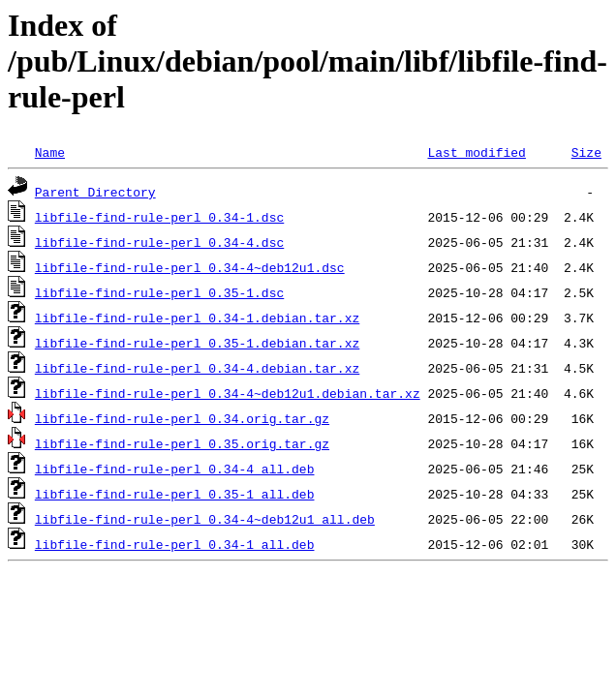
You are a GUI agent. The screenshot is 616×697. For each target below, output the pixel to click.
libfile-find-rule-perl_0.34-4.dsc (159, 242)
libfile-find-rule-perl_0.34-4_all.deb (175, 469)
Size (586, 152)
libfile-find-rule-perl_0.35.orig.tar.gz (182, 443)
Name (50, 152)
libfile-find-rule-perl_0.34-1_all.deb (175, 544)
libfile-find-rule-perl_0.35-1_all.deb (175, 494)
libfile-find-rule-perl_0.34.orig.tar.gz (182, 418)
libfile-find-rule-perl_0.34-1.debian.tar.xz (197, 318)
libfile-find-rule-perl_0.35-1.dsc (159, 292)
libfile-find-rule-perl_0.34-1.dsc (159, 217)
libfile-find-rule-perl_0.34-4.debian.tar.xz (197, 368)
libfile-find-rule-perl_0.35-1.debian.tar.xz (197, 343)
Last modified (476, 152)
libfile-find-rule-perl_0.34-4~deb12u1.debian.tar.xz (228, 393)
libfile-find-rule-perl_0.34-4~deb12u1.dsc (190, 267)
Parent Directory (95, 192)
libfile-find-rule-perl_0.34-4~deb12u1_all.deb (205, 519)
